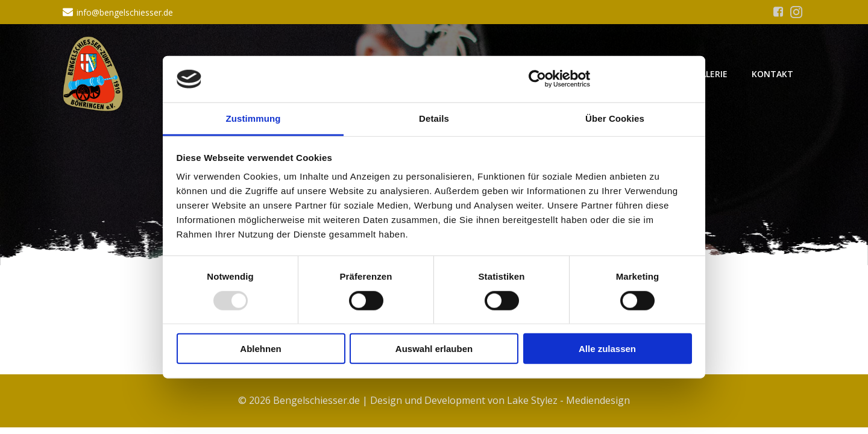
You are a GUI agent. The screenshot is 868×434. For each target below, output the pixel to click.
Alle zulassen (607, 349)
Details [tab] (434, 118)
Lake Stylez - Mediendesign (568, 400)
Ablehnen (260, 349)
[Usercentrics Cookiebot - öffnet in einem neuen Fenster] (537, 79)
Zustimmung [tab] (253, 118)
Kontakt (772, 74)
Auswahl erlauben (434, 349)
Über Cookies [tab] (615, 118)
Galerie (711, 74)
